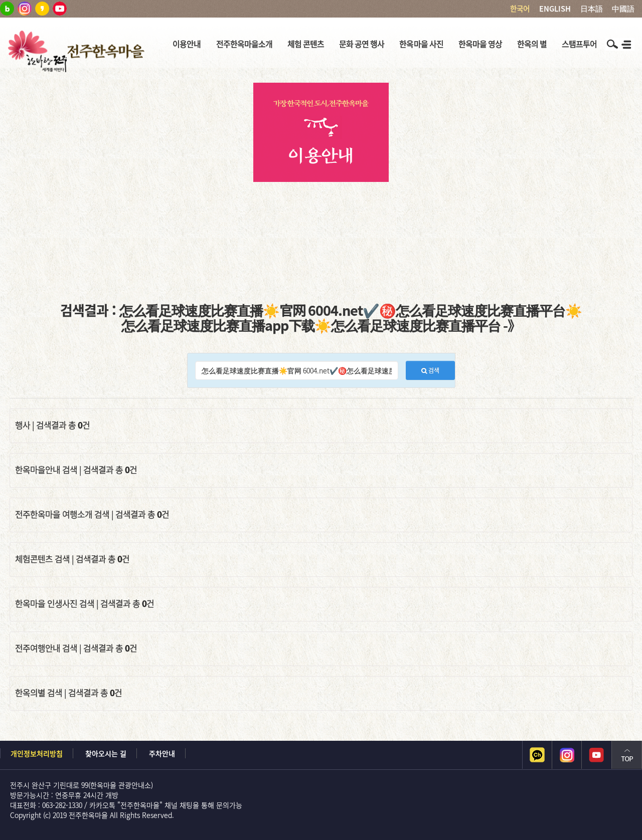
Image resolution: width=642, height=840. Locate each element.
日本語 (592, 9)
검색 (430, 370)
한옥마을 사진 (421, 44)
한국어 (520, 9)
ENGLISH (555, 9)
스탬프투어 (579, 44)
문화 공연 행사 (362, 44)
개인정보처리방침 (37, 753)
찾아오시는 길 (106, 753)
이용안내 (187, 44)
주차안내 (162, 753)
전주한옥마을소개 (244, 44)
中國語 (623, 9)
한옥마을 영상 (480, 44)
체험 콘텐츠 (306, 44)
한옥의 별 (532, 44)
